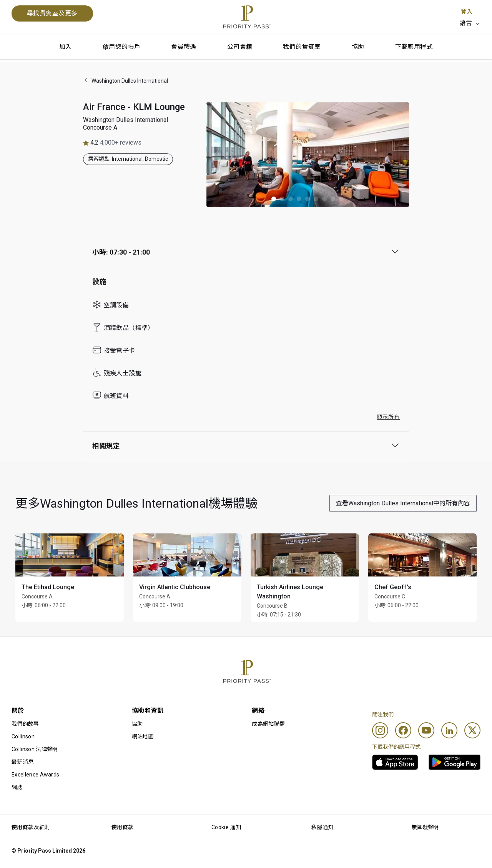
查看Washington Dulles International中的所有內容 (403, 503)
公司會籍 (240, 47)
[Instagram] (380, 730)
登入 (467, 12)
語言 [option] (466, 23)
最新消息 (22, 762)
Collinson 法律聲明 (35, 749)
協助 (358, 47)
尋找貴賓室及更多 (52, 13)
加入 (66, 47)
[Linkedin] (449, 730)
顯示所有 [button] (388, 417)
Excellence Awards (35, 775)
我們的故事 (25, 724)
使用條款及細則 (31, 827)
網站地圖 (143, 736)
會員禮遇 (184, 47)
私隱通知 (322, 827)
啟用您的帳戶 (121, 47)
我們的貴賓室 (302, 47)
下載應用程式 (414, 47)
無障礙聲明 (425, 827)
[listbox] (470, 23)
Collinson (23, 736)
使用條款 (122, 827)
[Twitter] (472, 730)
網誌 (17, 787)
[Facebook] (403, 730)
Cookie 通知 (226, 827)
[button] (274, 199)
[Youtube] (426, 730)
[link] (395, 762)
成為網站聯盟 (268, 724)
